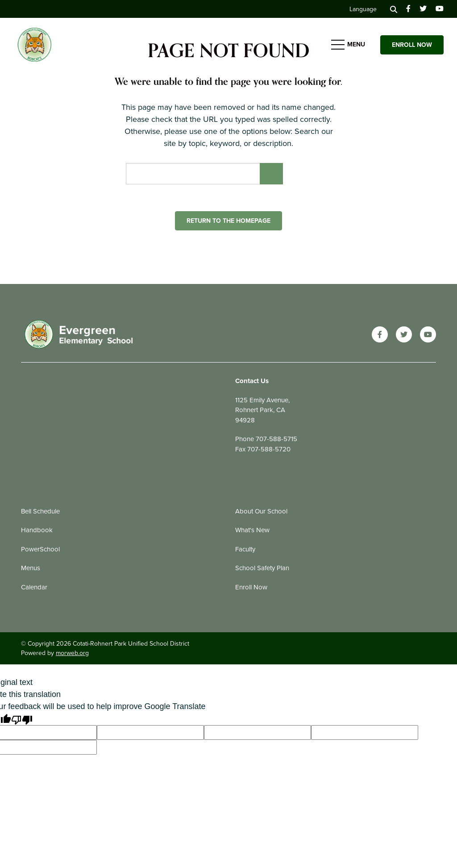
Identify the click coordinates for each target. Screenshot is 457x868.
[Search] (394, 9)
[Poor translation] (22, 719)
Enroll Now (412, 45)
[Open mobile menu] (349, 45)
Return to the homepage (228, 221)
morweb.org (72, 653)
